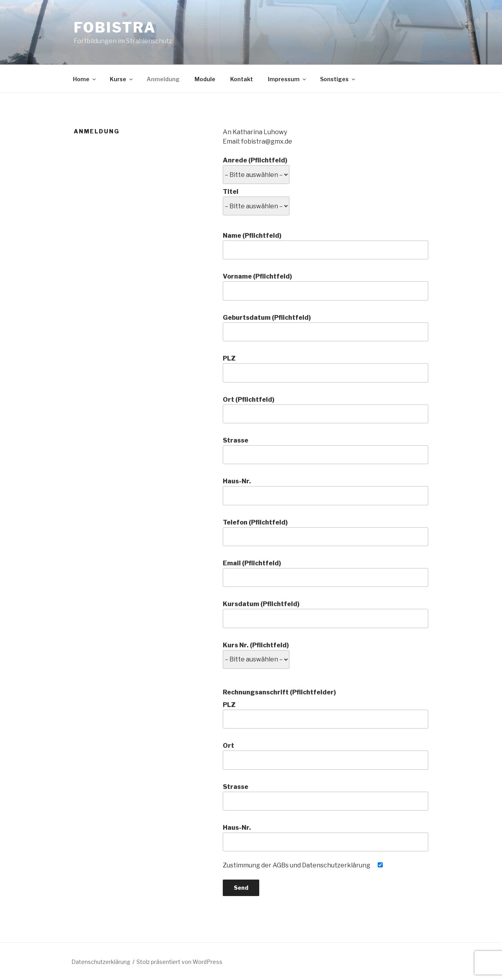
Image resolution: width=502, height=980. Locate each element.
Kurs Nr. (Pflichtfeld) (256, 652)
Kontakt (242, 79)
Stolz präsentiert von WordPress (179, 962)
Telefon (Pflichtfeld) (326, 532)
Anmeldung (163, 79)
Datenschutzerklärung (101, 962)
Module (205, 79)
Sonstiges (338, 79)
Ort (326, 756)
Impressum (287, 79)
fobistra (115, 27)
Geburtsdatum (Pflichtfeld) (326, 328)
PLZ (326, 368)
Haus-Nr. (326, 491)
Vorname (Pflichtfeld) (326, 286)
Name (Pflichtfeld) (326, 246)
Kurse (122, 79)
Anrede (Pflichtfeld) (256, 168)
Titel (256, 199)
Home (85, 79)
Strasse (326, 450)
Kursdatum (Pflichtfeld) (326, 614)
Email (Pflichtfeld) (326, 573)
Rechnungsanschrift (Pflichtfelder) (279, 692)
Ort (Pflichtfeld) (326, 410)
